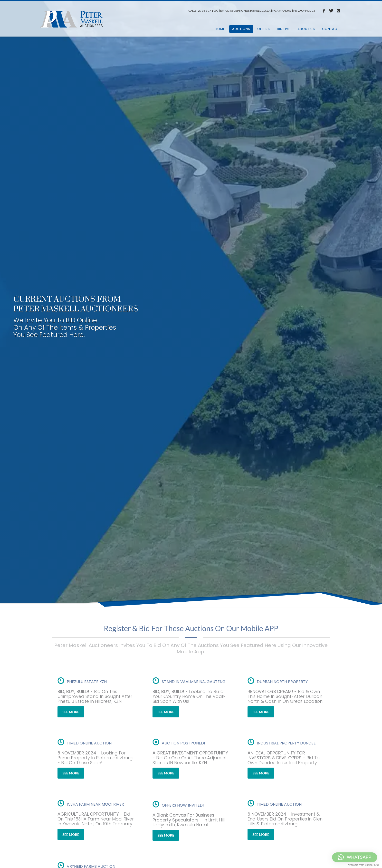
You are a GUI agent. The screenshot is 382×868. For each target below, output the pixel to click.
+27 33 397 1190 (207, 11)
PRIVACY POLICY (304, 11)
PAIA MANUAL (282, 11)
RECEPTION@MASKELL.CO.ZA (250, 11)
